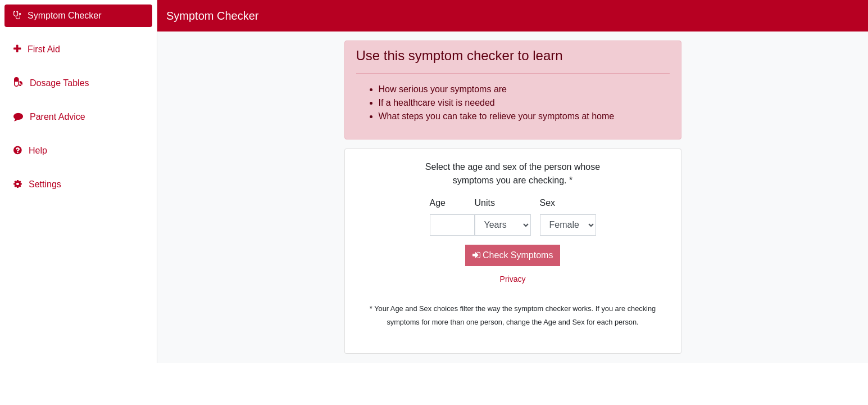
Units (485, 203)
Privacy (513, 279)
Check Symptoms (513, 255)
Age (438, 203)
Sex (548, 203)
